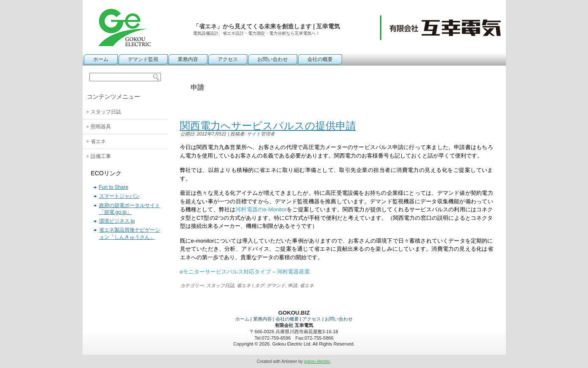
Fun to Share (114, 187)
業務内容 (188, 59)
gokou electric (317, 361)
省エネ (98, 141)
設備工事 (101, 156)
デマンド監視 (143, 59)
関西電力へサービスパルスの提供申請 (268, 126)
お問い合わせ (273, 59)
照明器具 (101, 127)
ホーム (101, 59)
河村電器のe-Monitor (261, 209)
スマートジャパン (119, 196)
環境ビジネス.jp (117, 221)
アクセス (228, 59)
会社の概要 (320, 59)
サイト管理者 (261, 134)
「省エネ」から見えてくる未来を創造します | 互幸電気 (267, 26)
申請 (293, 285)
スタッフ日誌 (106, 112)
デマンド (276, 285)
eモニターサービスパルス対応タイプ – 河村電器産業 (245, 272)
